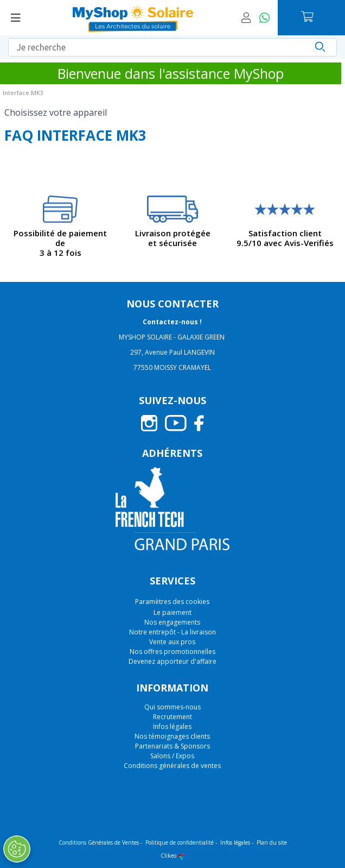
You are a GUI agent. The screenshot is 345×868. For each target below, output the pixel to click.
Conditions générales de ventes (172, 766)
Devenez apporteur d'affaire (173, 661)
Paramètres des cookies (172, 602)
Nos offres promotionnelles (173, 652)
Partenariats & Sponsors (173, 746)
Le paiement (173, 612)
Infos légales (172, 727)
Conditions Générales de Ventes (99, 842)
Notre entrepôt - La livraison (173, 632)
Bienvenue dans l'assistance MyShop (171, 73)
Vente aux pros (172, 642)
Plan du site (272, 842)
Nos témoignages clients (172, 736)
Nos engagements (172, 622)
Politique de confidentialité (180, 842)
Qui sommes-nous (173, 707)
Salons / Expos (172, 756)
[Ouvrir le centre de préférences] (16, 849)
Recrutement (173, 717)
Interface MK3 (23, 93)
